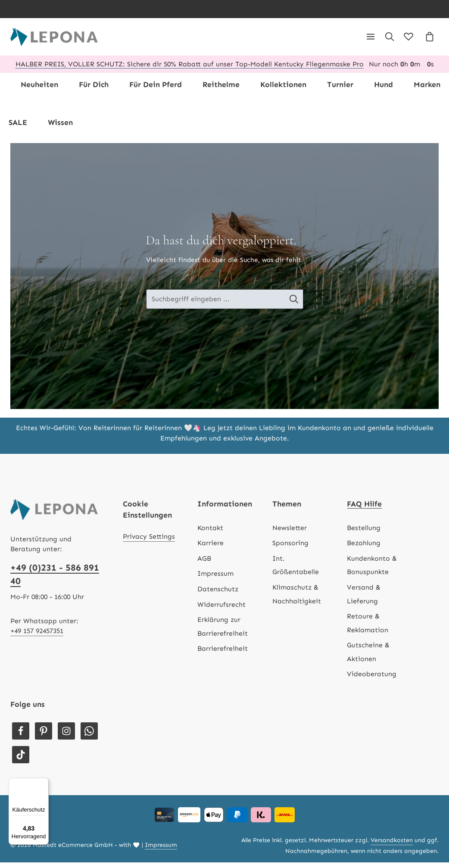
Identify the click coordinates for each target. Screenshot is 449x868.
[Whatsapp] (89, 737)
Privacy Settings (149, 542)
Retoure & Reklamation (368, 629)
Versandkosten (392, 846)
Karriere (210, 549)
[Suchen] (390, 40)
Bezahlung (364, 549)
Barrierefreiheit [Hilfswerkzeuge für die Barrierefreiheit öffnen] (223, 654)
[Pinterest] (44, 737)
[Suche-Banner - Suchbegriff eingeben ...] (215, 305)
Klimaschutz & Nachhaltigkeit (297, 600)
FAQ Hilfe (364, 510)
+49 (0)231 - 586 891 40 (55, 580)
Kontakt (210, 533)
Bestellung (364, 533)
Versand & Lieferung (364, 600)
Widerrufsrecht (221, 610)
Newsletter (290, 533)
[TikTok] (21, 760)
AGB (204, 564)
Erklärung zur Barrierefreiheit (223, 632)
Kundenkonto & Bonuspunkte (372, 571)
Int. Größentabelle (296, 571)
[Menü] (371, 40)
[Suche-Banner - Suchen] (297, 305)
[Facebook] (21, 737)
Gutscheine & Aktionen (368, 657)
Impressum (215, 579)
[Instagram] (66, 737)
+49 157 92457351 (37, 636)
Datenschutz (218, 595)
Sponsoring (290, 549)
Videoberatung (372, 679)
